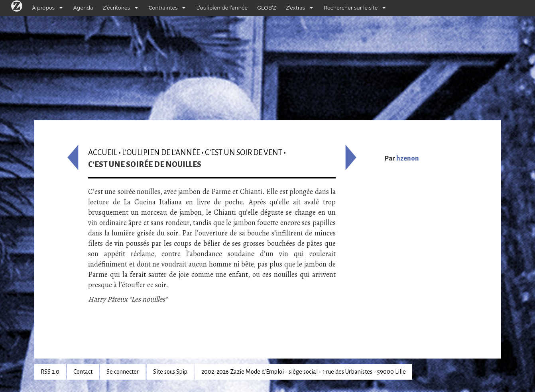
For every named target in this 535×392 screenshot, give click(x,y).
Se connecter (123, 372)
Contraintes (163, 8)
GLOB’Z (267, 8)
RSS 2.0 (50, 372)
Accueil (103, 152)
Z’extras (295, 8)
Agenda (83, 8)
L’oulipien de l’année (222, 8)
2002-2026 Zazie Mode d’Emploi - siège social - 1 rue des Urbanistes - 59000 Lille (304, 372)
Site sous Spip (170, 372)
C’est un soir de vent (244, 152)
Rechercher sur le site (351, 8)
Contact (83, 372)
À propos (43, 8)
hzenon (408, 159)
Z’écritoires (116, 8)
